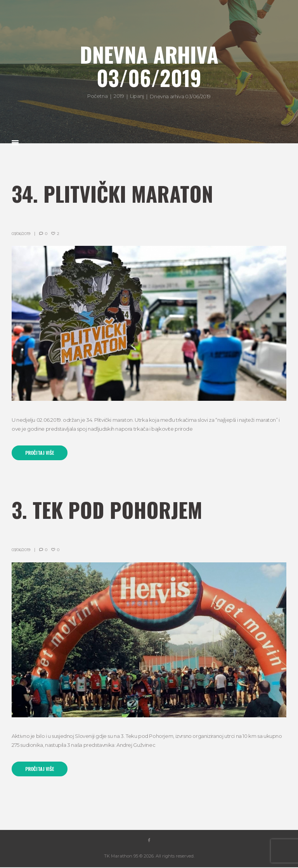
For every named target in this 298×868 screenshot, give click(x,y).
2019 (119, 96)
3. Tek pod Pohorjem (109, 510)
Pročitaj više (40, 453)
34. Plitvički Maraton (115, 193)
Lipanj (137, 96)
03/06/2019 (21, 234)
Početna (97, 96)
